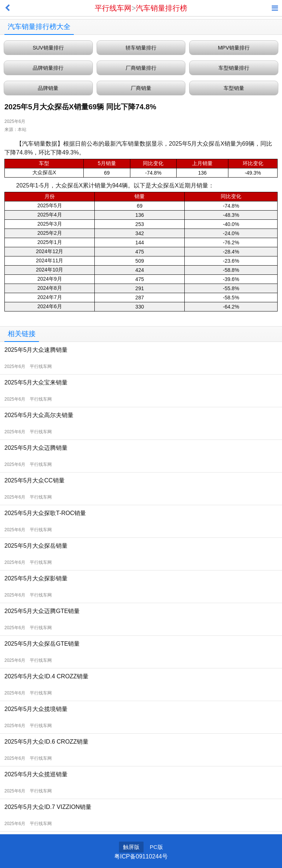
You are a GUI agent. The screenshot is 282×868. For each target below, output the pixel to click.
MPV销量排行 (234, 48)
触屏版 (131, 847)
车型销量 (234, 88)
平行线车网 (113, 8)
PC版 (156, 847)
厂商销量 (141, 88)
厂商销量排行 (141, 68)
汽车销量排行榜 (162, 8)
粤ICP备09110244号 (141, 856)
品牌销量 (48, 88)
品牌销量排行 (48, 68)
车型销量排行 (234, 68)
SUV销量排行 (48, 48)
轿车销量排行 (141, 48)
